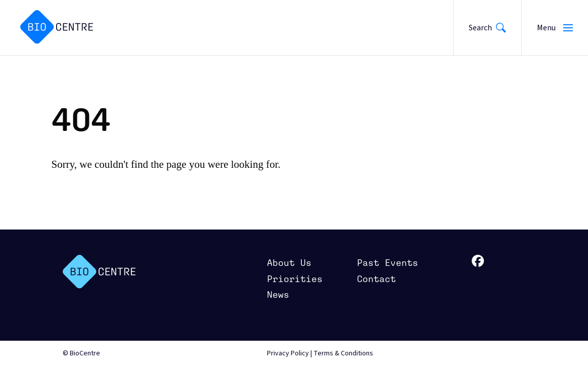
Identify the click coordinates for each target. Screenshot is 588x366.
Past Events (388, 263)
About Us (289, 263)
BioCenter (99, 272)
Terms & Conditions (343, 353)
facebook (478, 261)
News (278, 294)
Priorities (295, 279)
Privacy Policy (288, 353)
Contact (376, 279)
